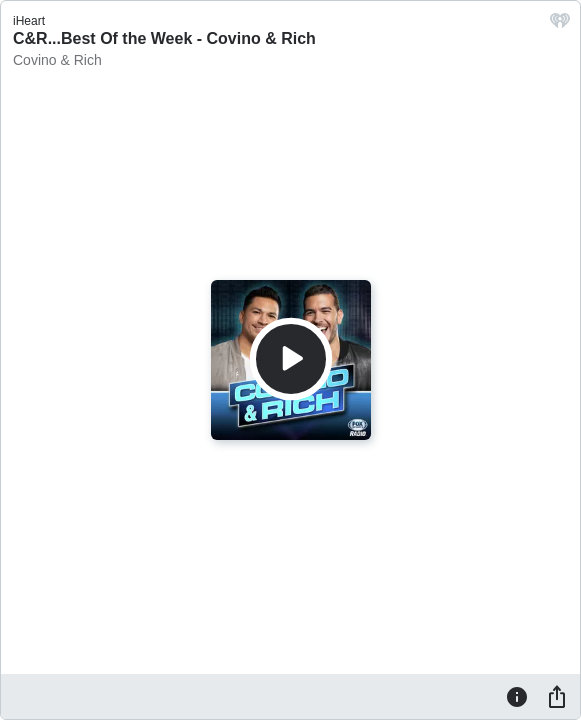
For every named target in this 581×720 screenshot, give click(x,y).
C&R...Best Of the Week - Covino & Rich (164, 38)
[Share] (557, 696)
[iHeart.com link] (560, 25)
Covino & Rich (57, 60)
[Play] (291, 359)
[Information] (517, 696)
